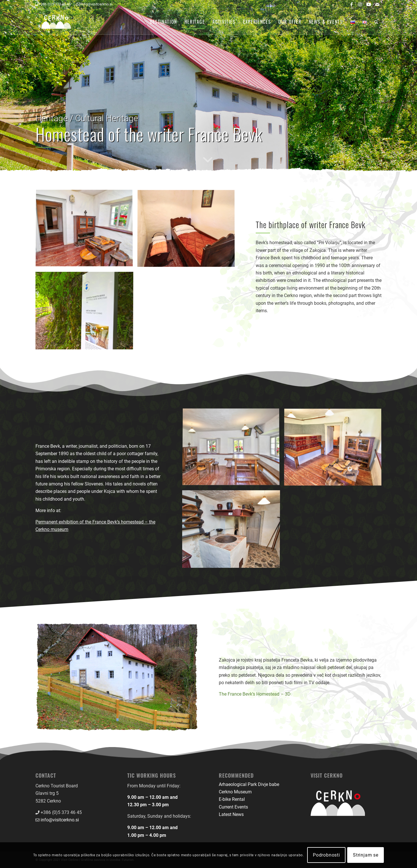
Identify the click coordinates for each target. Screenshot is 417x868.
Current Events (233, 807)
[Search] (376, 22)
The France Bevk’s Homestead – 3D (255, 694)
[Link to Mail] (377, 4)
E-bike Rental (232, 799)
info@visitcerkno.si (60, 820)
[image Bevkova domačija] (86, 231)
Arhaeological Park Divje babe (249, 784)
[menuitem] (163, 22)
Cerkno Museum (235, 792)
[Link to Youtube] (369, 4)
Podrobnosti (326, 855)
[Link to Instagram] (360, 4)
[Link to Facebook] (351, 4)
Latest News (231, 814)
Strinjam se (366, 855)
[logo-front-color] (60, 22)
